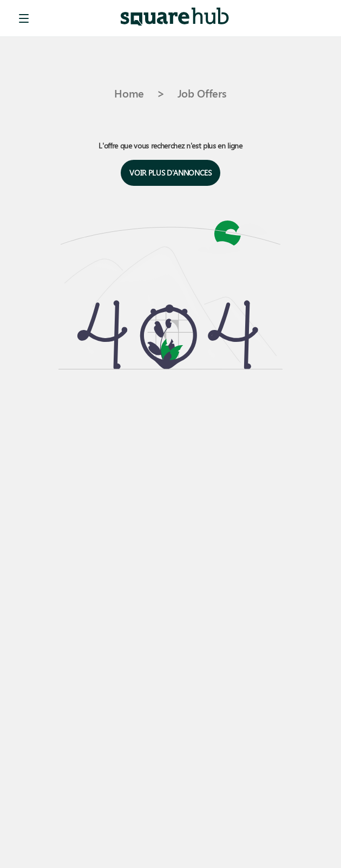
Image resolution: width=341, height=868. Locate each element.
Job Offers (202, 93)
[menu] (24, 18)
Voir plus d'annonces (170, 173)
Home (129, 93)
